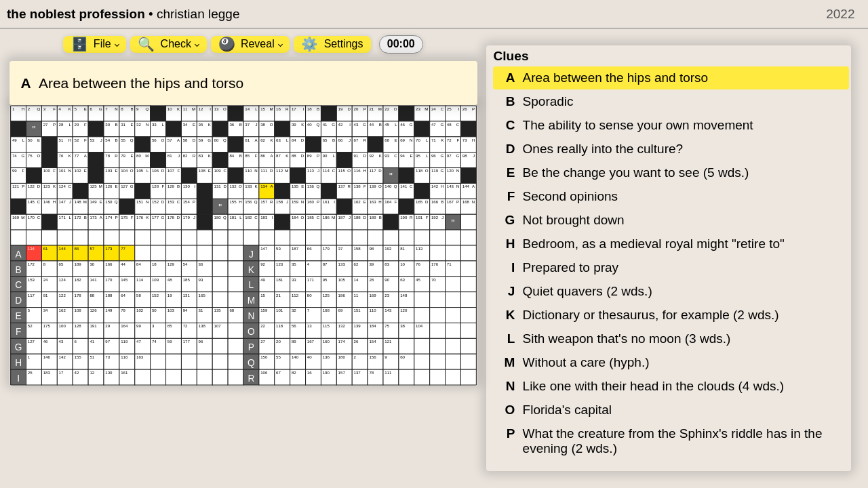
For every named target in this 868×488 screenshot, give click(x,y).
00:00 (401, 44)
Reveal (251, 44)
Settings (332, 44)
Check (169, 44)
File (95, 44)
